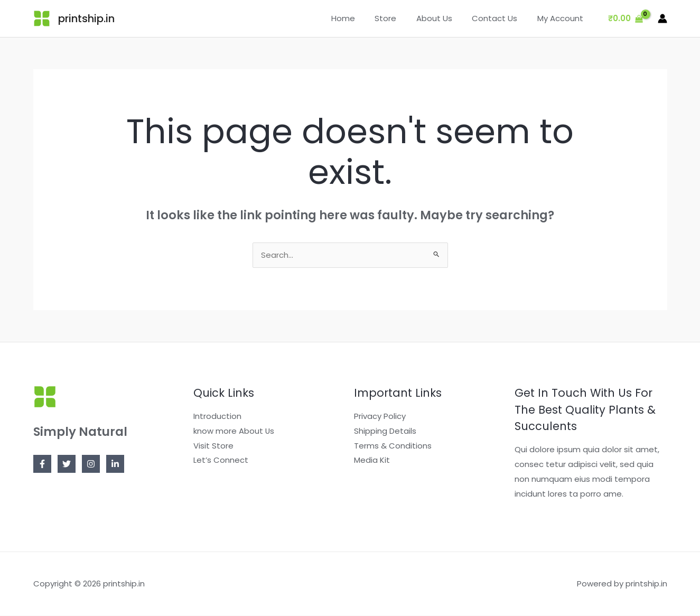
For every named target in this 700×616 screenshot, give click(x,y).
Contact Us (501, 18)
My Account (562, 18)
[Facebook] (42, 464)
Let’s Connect (221, 461)
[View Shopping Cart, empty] (626, 19)
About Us (444, 18)
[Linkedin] (115, 464)
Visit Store (213, 446)
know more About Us (234, 431)
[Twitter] (67, 464)
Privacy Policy (380, 417)
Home (361, 18)
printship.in (86, 18)
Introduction (217, 417)
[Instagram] (91, 464)
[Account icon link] (662, 18)
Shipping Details (385, 431)
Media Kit (372, 461)
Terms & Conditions (393, 446)
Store (400, 18)
